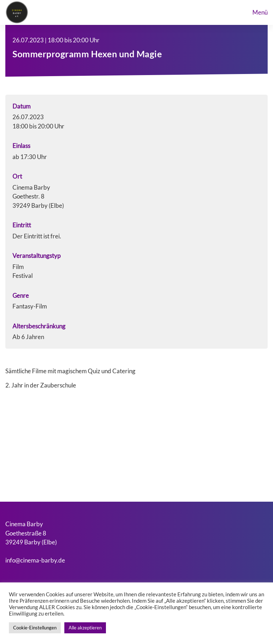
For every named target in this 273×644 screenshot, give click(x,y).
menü (260, 12)
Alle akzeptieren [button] (85, 628)
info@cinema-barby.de (35, 560)
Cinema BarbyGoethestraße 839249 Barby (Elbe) (31, 533)
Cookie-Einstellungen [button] (35, 628)
